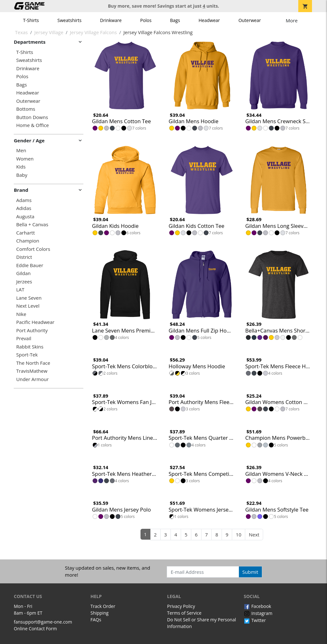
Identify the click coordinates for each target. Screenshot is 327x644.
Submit (250, 572)
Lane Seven (29, 298)
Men (21, 150)
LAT (20, 290)
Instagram (258, 613)
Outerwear (250, 20)
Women (25, 159)
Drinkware (111, 20)
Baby (22, 175)
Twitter (255, 620)
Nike (21, 314)
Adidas (24, 208)
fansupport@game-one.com (43, 622)
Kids (21, 167)
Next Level (28, 306)
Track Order (103, 606)
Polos (146, 20)
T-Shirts (31, 20)
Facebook (257, 606)
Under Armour (33, 379)
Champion (28, 241)
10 (239, 535)
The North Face (33, 363)
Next (254, 535)
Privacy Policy (181, 606)
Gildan (23, 273)
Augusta (25, 217)
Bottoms (26, 109)
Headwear (209, 20)
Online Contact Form (35, 629)
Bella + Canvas (32, 225)
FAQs (96, 620)
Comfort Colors (33, 249)
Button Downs (32, 117)
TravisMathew (32, 371)
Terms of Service (184, 613)
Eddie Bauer (30, 265)
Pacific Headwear (35, 322)
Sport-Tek (27, 355)
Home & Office (33, 125)
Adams (24, 200)
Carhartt (26, 233)
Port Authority (32, 330)
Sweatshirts (69, 20)
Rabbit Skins (30, 347)
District (24, 257)
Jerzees (24, 282)
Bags (175, 20)
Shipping (99, 613)
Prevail (24, 338)
